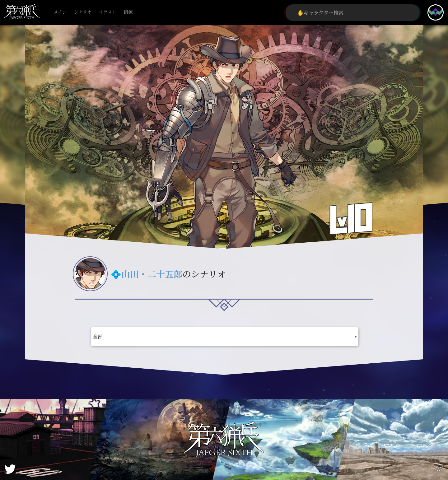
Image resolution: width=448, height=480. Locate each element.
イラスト (108, 12)
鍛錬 (128, 12)
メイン (60, 12)
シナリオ (83, 12)
